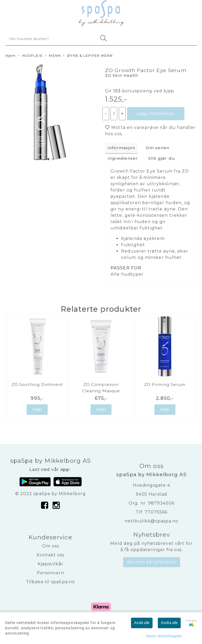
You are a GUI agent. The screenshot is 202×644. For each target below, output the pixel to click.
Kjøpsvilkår (50, 564)
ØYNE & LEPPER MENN (88, 56)
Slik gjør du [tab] (162, 158)
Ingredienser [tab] (123, 158)
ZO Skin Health (122, 76)
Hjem (10, 56)
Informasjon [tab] (121, 148)
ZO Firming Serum (165, 384)
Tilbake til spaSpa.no (50, 582)
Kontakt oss (50, 555)
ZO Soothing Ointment (37, 384)
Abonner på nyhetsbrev (152, 562)
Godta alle (169, 623)
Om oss (51, 546)
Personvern (51, 573)
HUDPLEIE (30, 56)
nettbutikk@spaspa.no (152, 521)
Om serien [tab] (158, 148)
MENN (53, 56)
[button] (48, 159)
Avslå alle (142, 623)
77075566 (156, 512)
